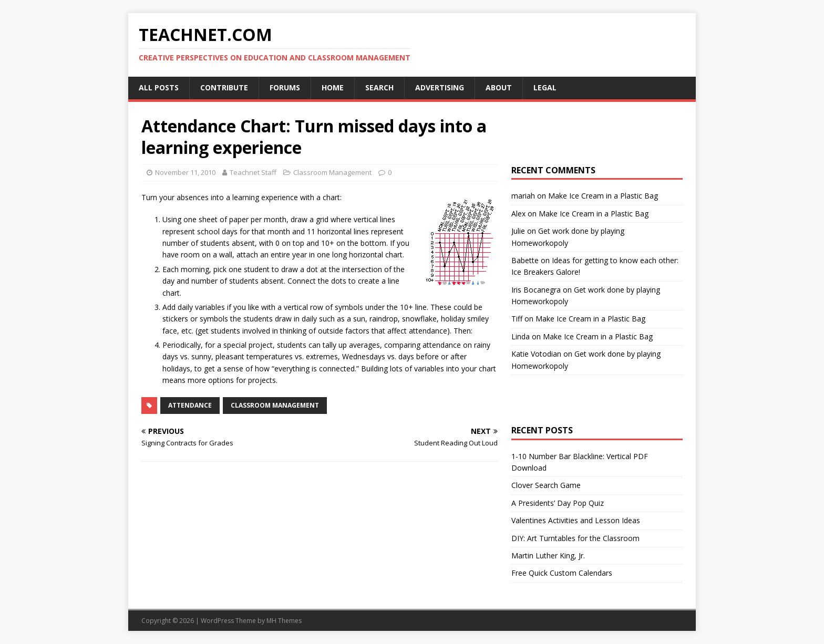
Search (379, 87)
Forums (285, 87)
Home (333, 87)
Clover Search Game (546, 485)
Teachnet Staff (253, 172)
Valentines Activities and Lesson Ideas (576, 520)
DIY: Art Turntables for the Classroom (575, 538)
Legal (545, 87)
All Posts (159, 87)
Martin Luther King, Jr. (548, 555)
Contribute (224, 87)
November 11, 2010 (185, 172)
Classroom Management (332, 172)
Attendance (190, 405)
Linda (521, 336)
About (499, 87)
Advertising (440, 87)
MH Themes (284, 621)
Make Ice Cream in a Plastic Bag (603, 196)
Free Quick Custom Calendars (562, 573)
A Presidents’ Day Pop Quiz (558, 503)
